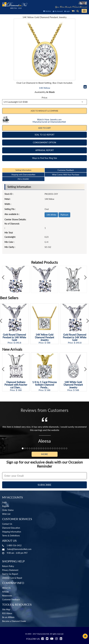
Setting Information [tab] (23, 170)
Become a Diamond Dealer (14, 621)
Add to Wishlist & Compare (44, 111)
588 (48, 343)
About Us (6, 588)
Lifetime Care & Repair (12, 578)
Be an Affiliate (8, 617)
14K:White (51, 215)
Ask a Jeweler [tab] (23, 179)
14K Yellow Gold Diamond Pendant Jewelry (44, 337)
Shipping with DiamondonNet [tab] (23, 175)
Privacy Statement (10, 570)
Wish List (6, 514)
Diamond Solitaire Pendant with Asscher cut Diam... (16, 385)
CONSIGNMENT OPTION (44, 142)
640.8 (18, 343)
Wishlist (47, 11)
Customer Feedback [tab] (66, 170)
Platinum (64, 215)
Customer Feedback (11, 599)
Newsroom (7, 596)
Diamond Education (11, 528)
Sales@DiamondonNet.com (19, 549)
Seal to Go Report (10, 574)
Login (67, 11)
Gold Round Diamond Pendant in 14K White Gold (14, 337)
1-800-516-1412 (14, 545)
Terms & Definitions (11, 536)
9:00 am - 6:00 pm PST (17, 553)
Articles (5, 592)
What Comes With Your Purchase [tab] (66, 175)
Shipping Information (12, 532)
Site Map (6, 609)
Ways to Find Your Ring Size (45, 158)
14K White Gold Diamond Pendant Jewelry (73, 385)
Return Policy (8, 566)
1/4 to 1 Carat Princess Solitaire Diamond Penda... (44, 385)
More (44, 454)
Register (6, 506)
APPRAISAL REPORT (45, 150)
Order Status (8, 510)
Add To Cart (44, 128)
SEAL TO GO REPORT (44, 135)
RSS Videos (7, 613)
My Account (58, 11)
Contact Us (7, 524)
